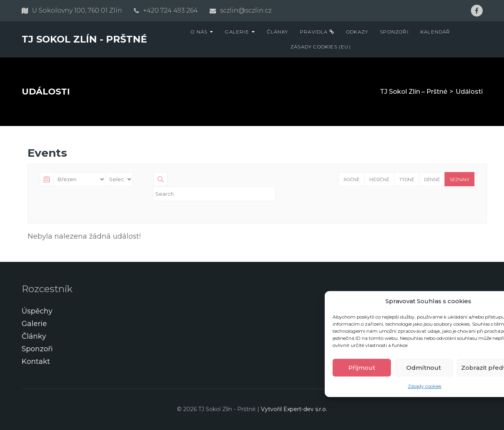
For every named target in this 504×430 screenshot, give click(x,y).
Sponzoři (394, 32)
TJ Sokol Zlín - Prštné (84, 39)
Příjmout (362, 368)
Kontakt (36, 361)
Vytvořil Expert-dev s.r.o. (294, 409)
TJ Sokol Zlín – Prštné (414, 92)
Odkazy (357, 32)
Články (277, 32)
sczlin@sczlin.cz (246, 10)
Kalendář (435, 32)
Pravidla (317, 32)
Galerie (237, 32)
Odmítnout (424, 368)
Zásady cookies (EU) (321, 47)
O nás (199, 32)
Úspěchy (37, 311)
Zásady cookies (425, 386)
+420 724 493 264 (170, 10)
